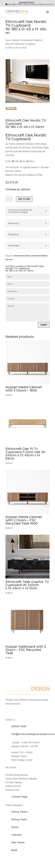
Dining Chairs (19, 820)
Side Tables (18, 843)
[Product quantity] (9, 199)
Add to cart (24, 199)
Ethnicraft (9, 260)
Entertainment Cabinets (31, 40)
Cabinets (16, 40)
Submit (44, 325)
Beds (14, 850)
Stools (15, 827)
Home (8, 40)
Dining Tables (19, 812)
